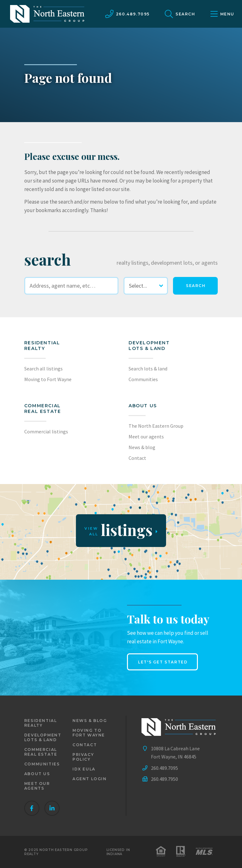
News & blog (142, 447)
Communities (143, 379)
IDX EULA (84, 769)
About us (143, 406)
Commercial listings (46, 431)
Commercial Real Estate (43, 409)
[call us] (127, 14)
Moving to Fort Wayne (48, 379)
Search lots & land (148, 369)
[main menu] (222, 14)
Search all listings (43, 369)
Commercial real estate (41, 752)
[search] (195, 286)
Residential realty (42, 346)
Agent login (90, 779)
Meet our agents (146, 437)
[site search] (180, 14)
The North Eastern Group (156, 426)
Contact (137, 458)
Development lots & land (149, 346)
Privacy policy (83, 757)
